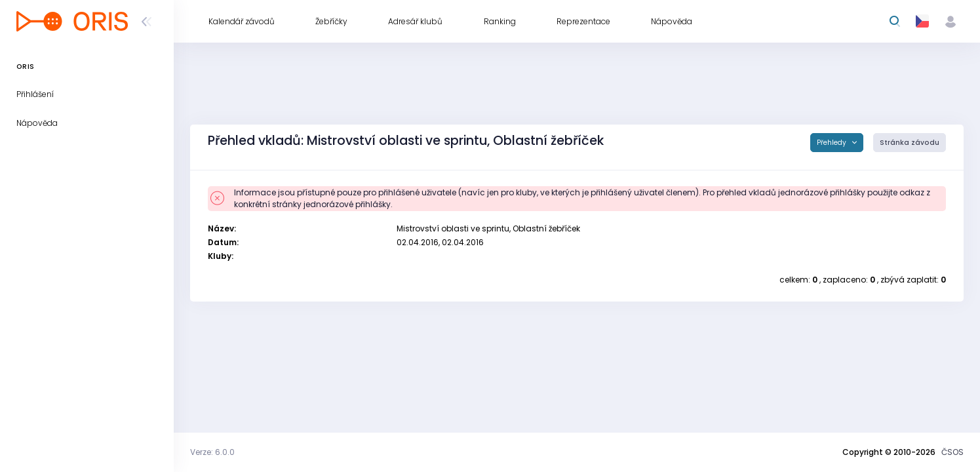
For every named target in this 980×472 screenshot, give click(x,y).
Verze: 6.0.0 (212, 452)
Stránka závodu (910, 143)
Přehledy (833, 143)
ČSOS (952, 452)
